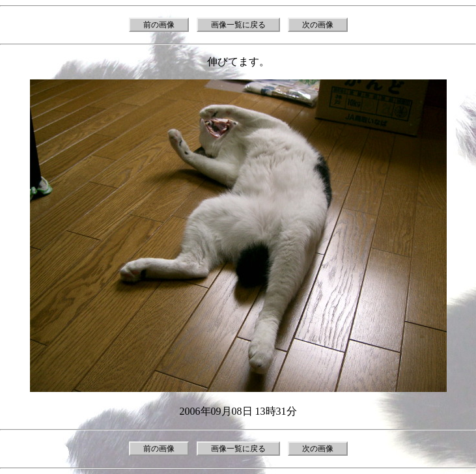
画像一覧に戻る (238, 25)
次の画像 (318, 25)
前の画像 (159, 25)
